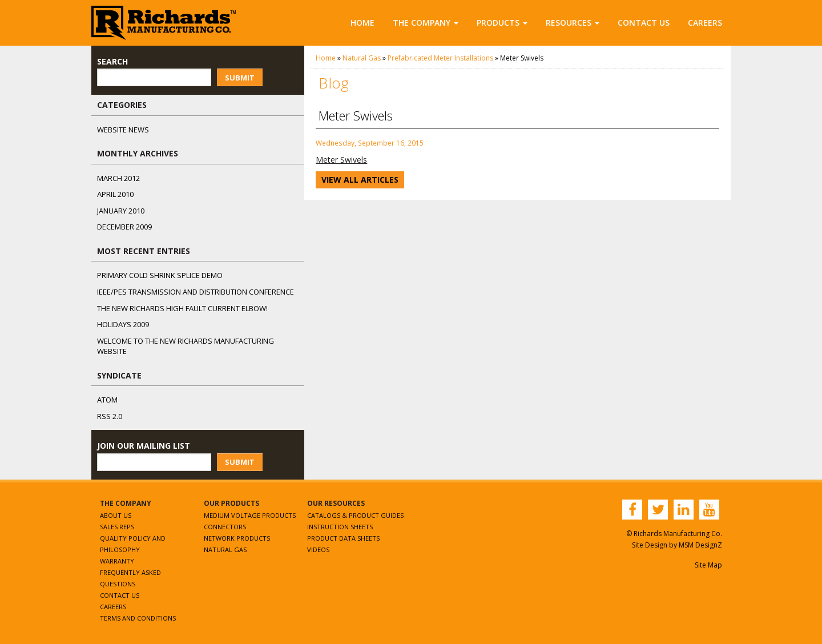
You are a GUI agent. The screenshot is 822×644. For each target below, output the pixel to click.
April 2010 (115, 194)
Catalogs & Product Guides (355, 515)
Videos (318, 550)
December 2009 (124, 227)
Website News (123, 130)
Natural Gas (362, 58)
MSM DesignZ (700, 545)
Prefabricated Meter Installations (440, 58)
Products (502, 23)
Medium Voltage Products (250, 515)
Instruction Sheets (340, 527)
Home (362, 23)
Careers (705, 23)
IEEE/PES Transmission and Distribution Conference (196, 292)
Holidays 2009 (123, 324)
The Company (426, 23)
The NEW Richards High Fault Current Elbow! (182, 308)
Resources (573, 23)
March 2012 (118, 178)
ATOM (107, 400)
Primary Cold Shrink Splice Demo (160, 275)
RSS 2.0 (110, 416)
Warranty (117, 561)
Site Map (708, 565)
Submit (240, 78)
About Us (116, 515)
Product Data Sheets (343, 538)
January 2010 (121, 211)
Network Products (237, 538)
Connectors (225, 527)
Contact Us (644, 23)
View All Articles (360, 180)
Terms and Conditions (138, 618)
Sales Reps (117, 527)
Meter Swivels (341, 160)
